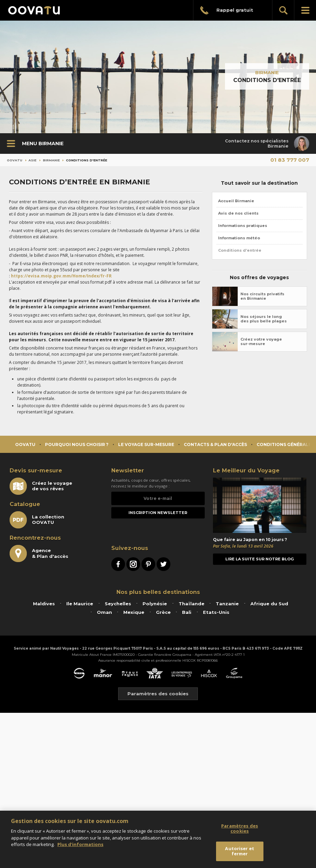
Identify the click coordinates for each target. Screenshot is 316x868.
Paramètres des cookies (158, 694)
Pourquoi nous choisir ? (77, 444)
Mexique (134, 612)
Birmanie (267, 72)
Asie (32, 160)
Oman (104, 612)
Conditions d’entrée (240, 250)
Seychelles (118, 604)
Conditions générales (285, 444)
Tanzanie (227, 604)
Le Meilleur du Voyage (246, 471)
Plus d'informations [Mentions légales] (80, 844)
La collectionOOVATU (37, 520)
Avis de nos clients (238, 213)
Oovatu (15, 160)
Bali (187, 612)
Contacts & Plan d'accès (215, 444)
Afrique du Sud (269, 604)
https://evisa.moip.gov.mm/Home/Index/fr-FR (61, 276)
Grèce (163, 612)
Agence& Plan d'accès (39, 553)
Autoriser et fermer (240, 851)
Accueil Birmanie (236, 201)
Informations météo (239, 238)
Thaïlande (191, 604)
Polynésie (155, 604)
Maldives (44, 604)
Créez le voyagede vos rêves (41, 486)
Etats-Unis (216, 612)
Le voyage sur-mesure (146, 444)
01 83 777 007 (290, 160)
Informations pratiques (243, 226)
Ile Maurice (80, 604)
